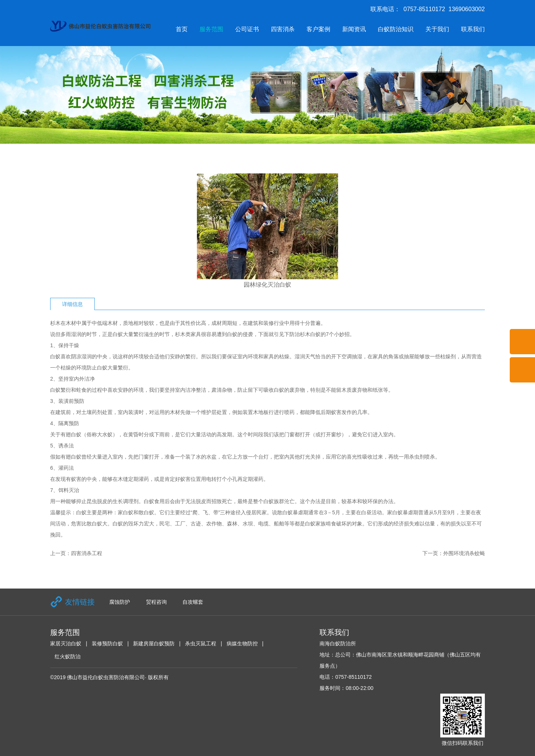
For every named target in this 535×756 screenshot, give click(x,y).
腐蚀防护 (120, 602)
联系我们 (473, 29)
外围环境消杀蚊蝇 (464, 553)
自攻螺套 (193, 602)
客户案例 (318, 29)
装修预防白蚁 (107, 643)
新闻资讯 (354, 29)
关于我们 (437, 29)
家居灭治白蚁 (66, 643)
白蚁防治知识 (396, 29)
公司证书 (247, 29)
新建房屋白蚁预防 (154, 643)
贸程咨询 (156, 602)
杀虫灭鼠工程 (201, 643)
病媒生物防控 (242, 643)
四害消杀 (283, 29)
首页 (182, 29)
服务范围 (211, 29)
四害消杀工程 (87, 553)
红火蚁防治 (68, 656)
